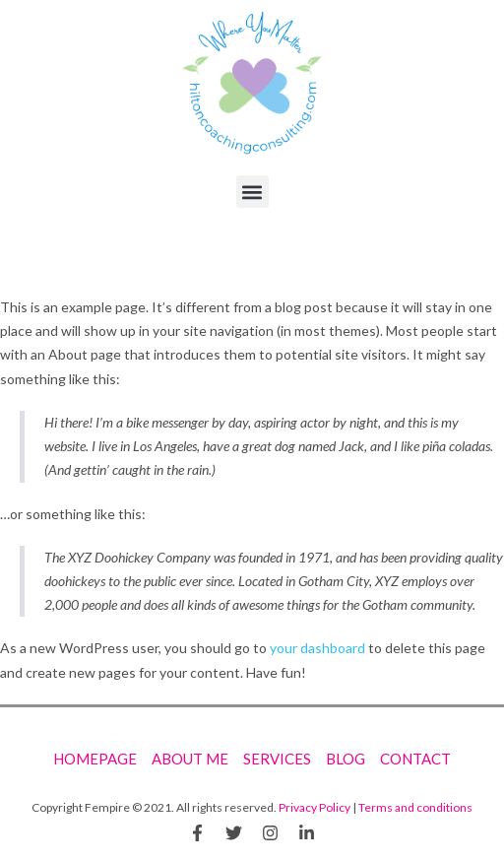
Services (277, 759)
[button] (252, 192)
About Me (190, 759)
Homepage (95, 759)
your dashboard (317, 648)
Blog (346, 759)
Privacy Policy (315, 807)
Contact (415, 759)
